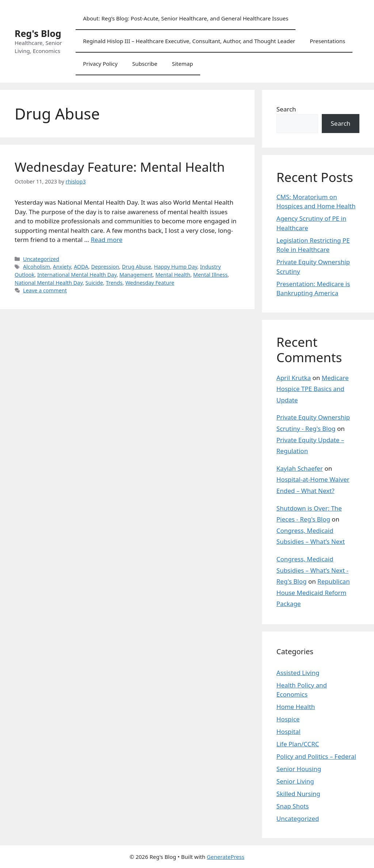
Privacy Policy (100, 64)
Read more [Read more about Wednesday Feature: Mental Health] (106, 240)
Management (136, 275)
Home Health (296, 707)
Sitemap (183, 64)
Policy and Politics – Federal (316, 756)
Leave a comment (45, 290)
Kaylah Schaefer (300, 468)
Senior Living (295, 781)
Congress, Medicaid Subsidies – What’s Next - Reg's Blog (312, 570)
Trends (114, 283)
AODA (81, 267)
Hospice (288, 719)
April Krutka (294, 378)
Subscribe (145, 64)
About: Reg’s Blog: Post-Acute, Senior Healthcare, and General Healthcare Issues (186, 18)
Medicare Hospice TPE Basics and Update (313, 389)
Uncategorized (41, 259)
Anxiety (62, 267)
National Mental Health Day (49, 283)
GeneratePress (226, 857)
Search (286, 109)
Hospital (289, 731)
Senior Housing (299, 769)
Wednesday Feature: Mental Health (120, 167)
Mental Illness (210, 275)
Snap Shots (293, 806)
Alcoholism (37, 267)
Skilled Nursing (298, 794)
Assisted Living (298, 673)
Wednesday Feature (150, 283)
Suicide (94, 283)
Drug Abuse (137, 267)
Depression (105, 267)
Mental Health (173, 275)
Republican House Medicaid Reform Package (313, 592)
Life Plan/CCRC (298, 744)
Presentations (327, 41)
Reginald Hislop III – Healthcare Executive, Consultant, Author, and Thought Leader (189, 41)
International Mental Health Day (77, 275)
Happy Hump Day (175, 267)
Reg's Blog (38, 33)
